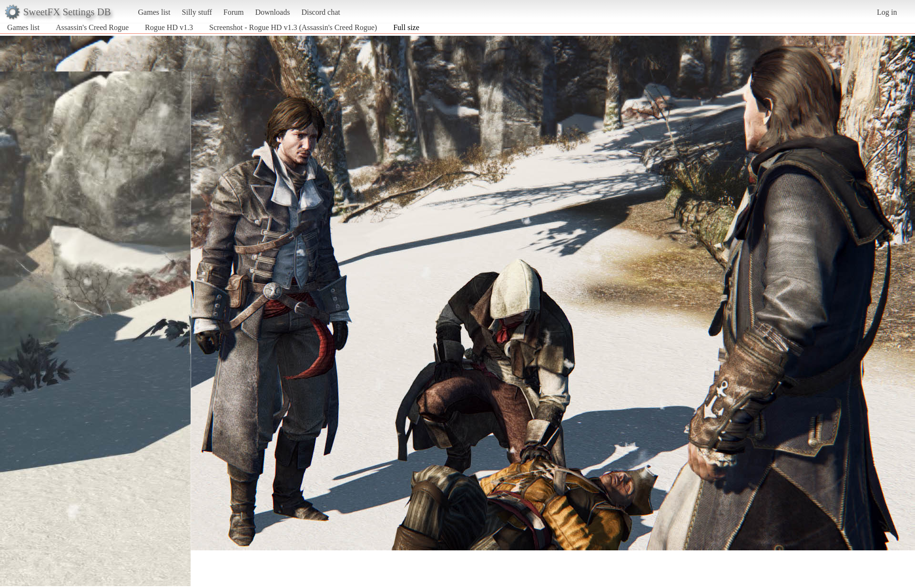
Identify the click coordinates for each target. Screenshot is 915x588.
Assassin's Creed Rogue (92, 27)
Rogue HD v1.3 (169, 27)
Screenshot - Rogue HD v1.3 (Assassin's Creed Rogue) (293, 27)
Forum (234, 12)
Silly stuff (197, 12)
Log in (887, 12)
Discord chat (320, 12)
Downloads (272, 12)
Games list (154, 12)
